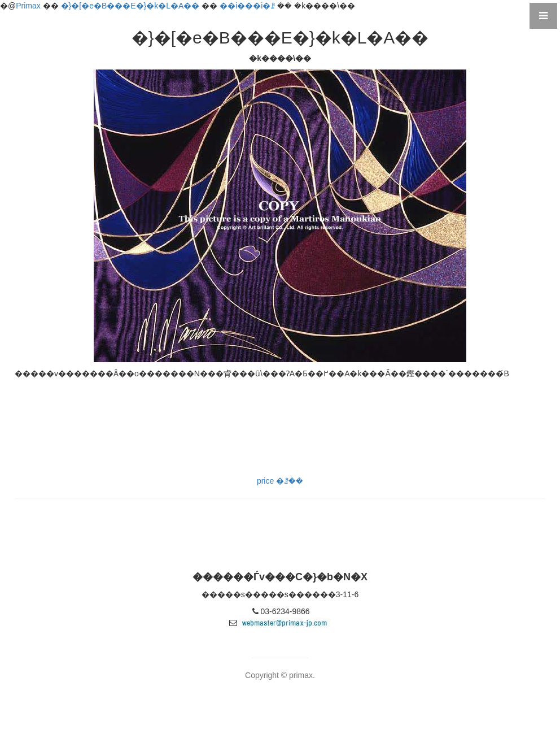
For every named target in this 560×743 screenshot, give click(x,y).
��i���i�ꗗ (247, 6)
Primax (28, 6)
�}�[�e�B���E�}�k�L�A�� (130, 6)
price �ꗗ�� (280, 481)
